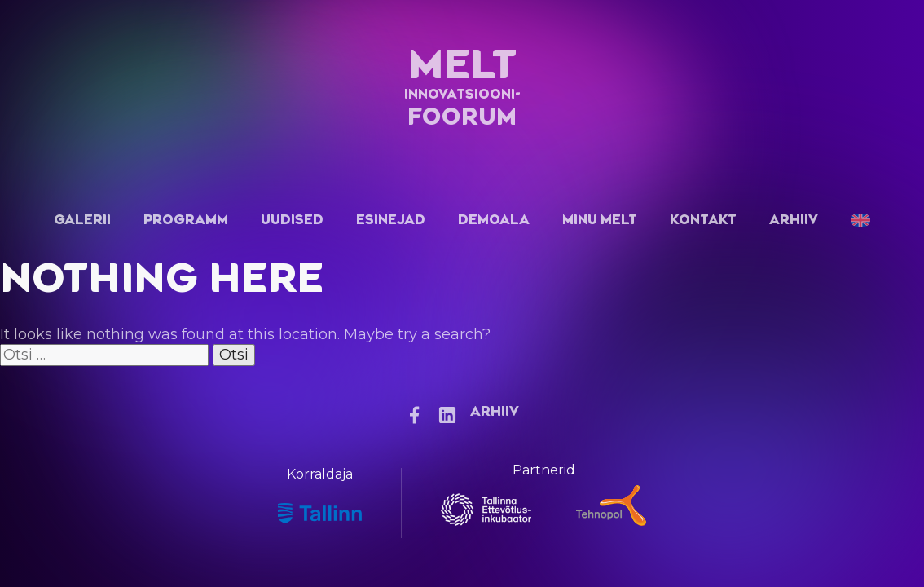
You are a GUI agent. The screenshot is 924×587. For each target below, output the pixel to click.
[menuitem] (860, 219)
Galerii (82, 220)
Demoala (494, 220)
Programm (186, 220)
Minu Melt (600, 220)
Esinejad (391, 220)
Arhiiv (794, 220)
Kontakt (703, 220)
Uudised (292, 220)
